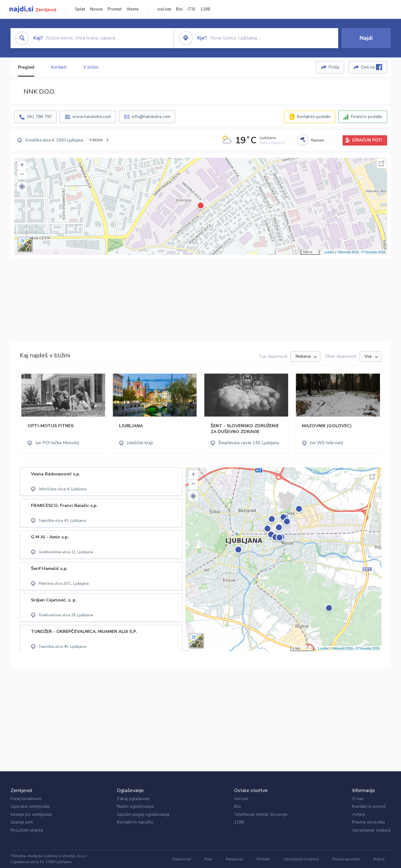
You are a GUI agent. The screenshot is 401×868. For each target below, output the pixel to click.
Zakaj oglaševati (133, 799)
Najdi (366, 38)
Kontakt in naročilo (135, 822)
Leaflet (329, 252)
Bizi (179, 9)
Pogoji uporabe (346, 859)
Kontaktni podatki (314, 117)
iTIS (192, 9)
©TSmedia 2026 (373, 252)
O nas (358, 799)
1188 (205, 9)
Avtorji (358, 814)
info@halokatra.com (151, 117)
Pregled (26, 67)
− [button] (22, 175)
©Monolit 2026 (348, 252)
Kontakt (263, 859)
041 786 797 (39, 117)
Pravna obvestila (369, 822)
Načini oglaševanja (135, 806)
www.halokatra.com (92, 117)
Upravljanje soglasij (371, 830)
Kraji (208, 859)
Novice (96, 9)
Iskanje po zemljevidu (31, 814)
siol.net (164, 9)
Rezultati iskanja (27, 830)
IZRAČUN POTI (367, 140)
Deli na (372, 67)
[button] (22, 187)
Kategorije (234, 859)
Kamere (318, 140)
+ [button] (22, 166)
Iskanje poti (22, 822)
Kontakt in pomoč (369, 806)
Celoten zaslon (382, 163)
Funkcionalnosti (26, 799)
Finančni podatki (367, 117)
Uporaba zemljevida (30, 806)
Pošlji (334, 67)
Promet (115, 9)
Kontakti (59, 67)
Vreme (133, 9)
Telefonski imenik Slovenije (261, 814)
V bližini (91, 67)
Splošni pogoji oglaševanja (143, 814)
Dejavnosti (182, 859)
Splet (80, 9)
